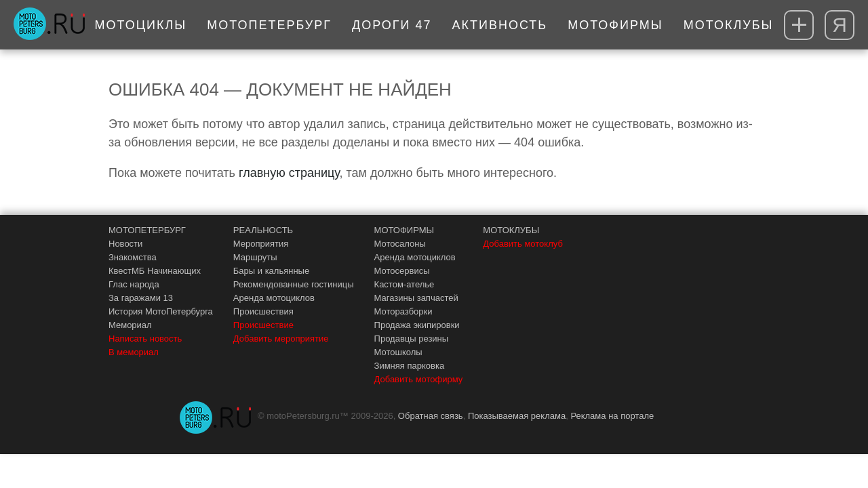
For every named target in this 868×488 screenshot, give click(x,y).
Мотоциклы (141, 25)
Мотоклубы (729, 25)
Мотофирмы (615, 25)
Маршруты (255, 257)
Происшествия (263, 311)
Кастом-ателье (405, 284)
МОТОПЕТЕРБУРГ (147, 230)
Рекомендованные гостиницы (294, 284)
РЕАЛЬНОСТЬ (263, 230)
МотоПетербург (269, 25)
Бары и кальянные (271, 271)
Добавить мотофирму (419, 379)
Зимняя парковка (410, 366)
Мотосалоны (400, 244)
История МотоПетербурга (161, 311)
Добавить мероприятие (281, 339)
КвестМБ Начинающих (155, 271)
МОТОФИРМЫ (405, 230)
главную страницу (289, 173)
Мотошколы (398, 352)
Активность (500, 25)
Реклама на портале (612, 416)
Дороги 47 (392, 25)
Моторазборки (403, 311)
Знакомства (133, 257)
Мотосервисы (402, 271)
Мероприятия (261, 244)
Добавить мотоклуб (523, 244)
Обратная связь (431, 416)
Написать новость (145, 339)
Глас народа (134, 284)
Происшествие (263, 325)
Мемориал (130, 325)
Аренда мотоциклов (274, 298)
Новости (125, 244)
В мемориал (134, 352)
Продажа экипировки (417, 325)
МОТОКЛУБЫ (511, 230)
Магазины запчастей (416, 298)
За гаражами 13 (141, 298)
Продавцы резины (412, 339)
